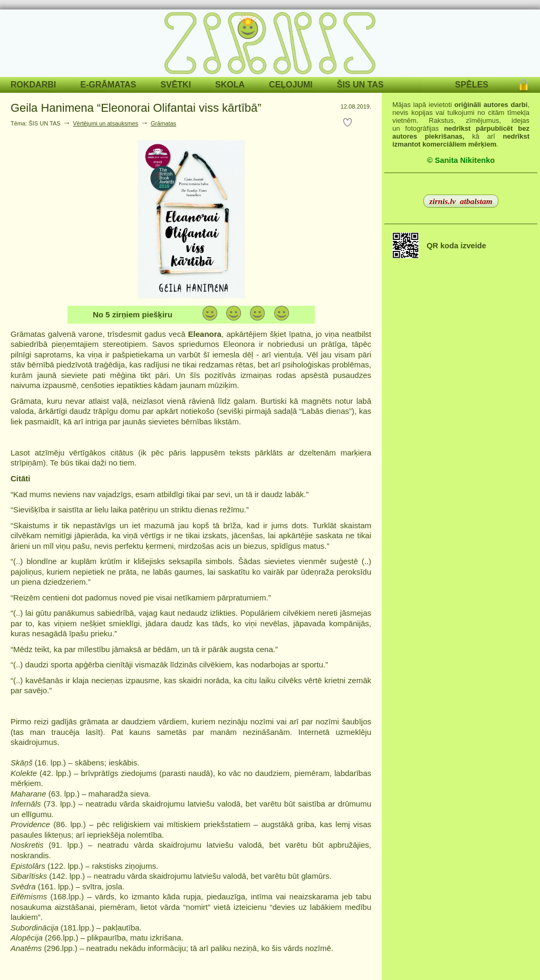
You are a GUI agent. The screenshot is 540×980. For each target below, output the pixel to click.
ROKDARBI (33, 85)
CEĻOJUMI (291, 85)
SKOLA (230, 85)
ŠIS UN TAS (360, 85)
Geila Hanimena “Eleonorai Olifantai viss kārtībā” (136, 108)
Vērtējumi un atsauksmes (105, 123)
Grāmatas (163, 123)
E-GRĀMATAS (108, 85)
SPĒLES (472, 85)
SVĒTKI (176, 85)
